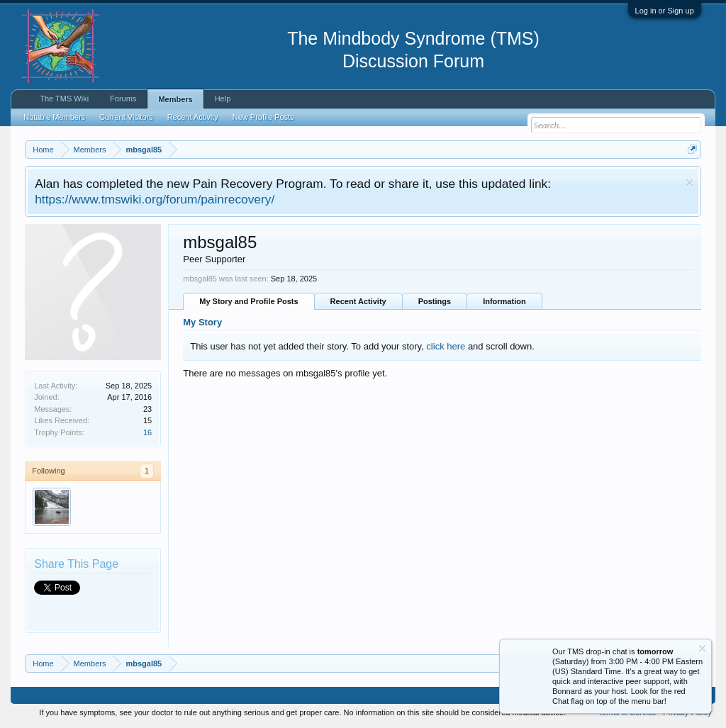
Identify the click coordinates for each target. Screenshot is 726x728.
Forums (123, 99)
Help (223, 99)
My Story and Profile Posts (248, 301)
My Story (202, 322)
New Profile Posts (263, 117)
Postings (435, 301)
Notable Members (54, 117)
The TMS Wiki (64, 99)
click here (446, 346)
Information (504, 301)
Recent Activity (358, 301)
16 (147, 432)
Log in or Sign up (665, 11)
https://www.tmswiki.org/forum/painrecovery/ (155, 199)
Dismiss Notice (689, 183)
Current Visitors (126, 117)
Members (175, 99)
